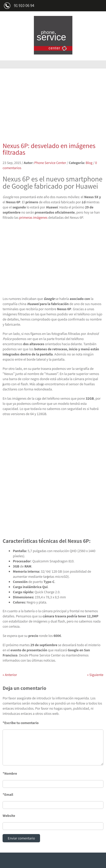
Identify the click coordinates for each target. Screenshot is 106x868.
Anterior (10, 675)
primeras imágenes (33, 217)
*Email (8, 794)
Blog (89, 163)
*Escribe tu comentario (21, 723)
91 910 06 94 (24, 6)
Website (9, 816)
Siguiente (95, 675)
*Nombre (10, 773)
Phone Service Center (50, 163)
